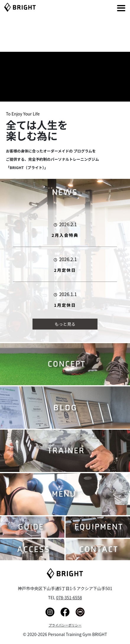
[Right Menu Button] (113, 6)
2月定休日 (65, 270)
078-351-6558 (69, 598)
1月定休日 (65, 305)
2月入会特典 (65, 235)
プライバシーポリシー (65, 625)
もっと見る (65, 324)
